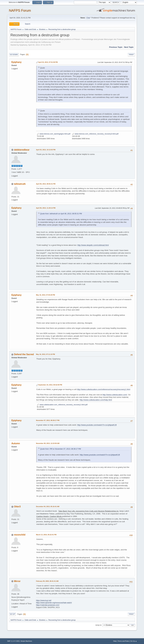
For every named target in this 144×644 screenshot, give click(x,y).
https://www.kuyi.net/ (44, 600)
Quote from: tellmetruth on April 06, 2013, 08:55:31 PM (61, 214)
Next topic (129, 47)
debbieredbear (22, 150)
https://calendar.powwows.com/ (48, 605)
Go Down (14, 55)
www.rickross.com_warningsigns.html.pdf (54, 134)
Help (115, 641)
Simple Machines (26, 641)
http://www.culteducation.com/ (115, 395)
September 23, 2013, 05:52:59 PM (50, 385)
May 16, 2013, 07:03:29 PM (45, 295)
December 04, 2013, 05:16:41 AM (48, 506)
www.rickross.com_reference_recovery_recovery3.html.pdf (95, 134)
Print (131, 55)
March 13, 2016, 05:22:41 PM (46, 535)
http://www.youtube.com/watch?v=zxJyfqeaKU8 (97, 425)
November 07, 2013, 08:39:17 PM (48, 420)
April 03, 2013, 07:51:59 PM (48, 62)
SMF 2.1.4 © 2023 (13, 641)
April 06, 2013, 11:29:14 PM (46, 208)
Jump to (98, 625)
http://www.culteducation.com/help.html (96, 400)
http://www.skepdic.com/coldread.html (93, 245)
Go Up (12, 614)
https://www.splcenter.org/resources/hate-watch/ (54, 603)
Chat (88, 18)
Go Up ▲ (134, 641)
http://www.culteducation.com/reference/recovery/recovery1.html (104, 389)
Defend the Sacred (24, 354)
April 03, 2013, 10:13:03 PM (46, 150)
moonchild (20, 535)
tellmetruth (20, 184)
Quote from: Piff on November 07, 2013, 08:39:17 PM (60, 449)
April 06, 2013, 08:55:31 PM (46, 184)
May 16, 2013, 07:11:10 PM (45, 354)
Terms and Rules (123, 641)
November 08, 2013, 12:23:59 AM (48, 443)
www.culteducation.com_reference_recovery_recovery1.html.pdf (62, 405)
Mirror (17, 581)
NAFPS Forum (20, 10)
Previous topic (116, 47)
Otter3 (17, 507)
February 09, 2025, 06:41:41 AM (47, 581)
